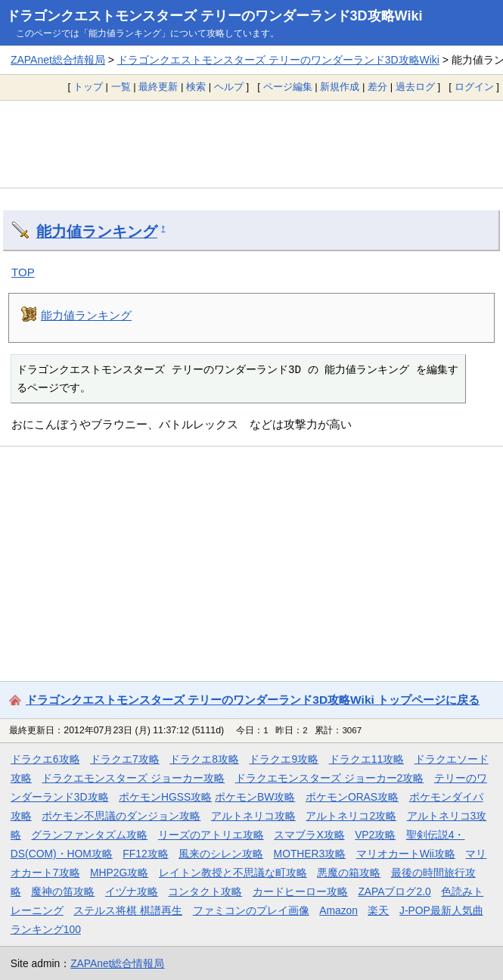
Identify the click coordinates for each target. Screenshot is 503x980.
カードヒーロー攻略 (300, 891)
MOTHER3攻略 (310, 854)
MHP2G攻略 (119, 873)
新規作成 (340, 87)
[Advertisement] (251, 144)
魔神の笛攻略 (63, 891)
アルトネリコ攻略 (253, 816)
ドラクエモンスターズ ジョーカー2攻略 (330, 778)
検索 (196, 87)
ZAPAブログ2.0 (394, 891)
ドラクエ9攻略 (284, 759)
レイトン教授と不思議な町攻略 (233, 873)
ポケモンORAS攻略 (352, 797)
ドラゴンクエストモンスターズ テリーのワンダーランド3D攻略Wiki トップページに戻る (253, 700)
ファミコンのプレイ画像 (251, 910)
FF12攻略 (145, 854)
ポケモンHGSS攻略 (165, 797)
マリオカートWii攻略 (406, 854)
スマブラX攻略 (309, 835)
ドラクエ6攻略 (45, 759)
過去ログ (415, 87)
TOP (23, 272)
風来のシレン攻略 (221, 854)
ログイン (474, 87)
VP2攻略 (375, 835)
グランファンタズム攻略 (89, 835)
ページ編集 (288, 87)
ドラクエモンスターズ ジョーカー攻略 (133, 778)
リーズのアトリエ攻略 (211, 835)
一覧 (121, 87)
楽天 (378, 910)
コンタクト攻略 (205, 891)
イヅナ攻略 (132, 891)
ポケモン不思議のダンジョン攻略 (121, 816)
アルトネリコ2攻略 (351, 816)
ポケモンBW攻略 (255, 797)
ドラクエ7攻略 (125, 759)
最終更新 (158, 87)
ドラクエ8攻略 (204, 759)
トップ (88, 87)
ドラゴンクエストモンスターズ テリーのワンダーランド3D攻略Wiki (214, 16)
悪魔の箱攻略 (349, 873)
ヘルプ (229, 87)
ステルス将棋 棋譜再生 (128, 910)
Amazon (338, 910)
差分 (377, 87)
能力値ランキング (97, 232)
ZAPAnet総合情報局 (58, 60)
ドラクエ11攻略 (366, 759)
